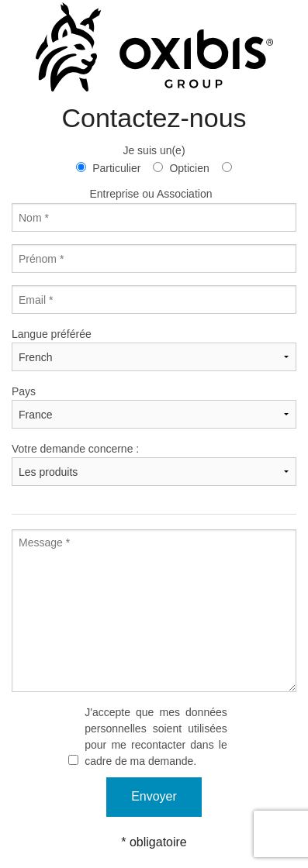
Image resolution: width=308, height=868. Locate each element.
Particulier (116, 168)
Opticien (189, 168)
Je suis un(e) (154, 150)
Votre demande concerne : (75, 449)
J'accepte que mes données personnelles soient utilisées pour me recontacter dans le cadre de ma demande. (156, 737)
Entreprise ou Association (151, 194)
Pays (24, 391)
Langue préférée (52, 334)
